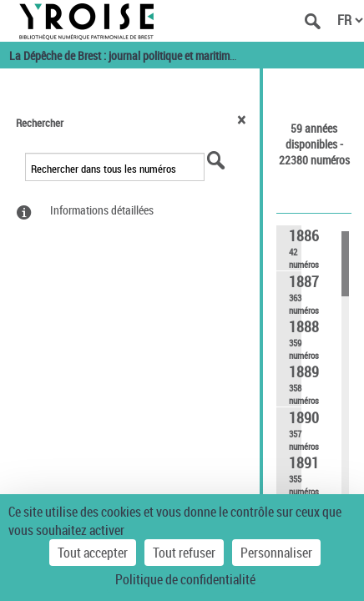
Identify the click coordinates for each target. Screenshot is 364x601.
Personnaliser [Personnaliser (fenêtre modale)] (276, 553)
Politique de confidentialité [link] (185, 579)
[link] (289, 248)
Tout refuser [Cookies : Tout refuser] (184, 553)
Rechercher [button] (40, 123)
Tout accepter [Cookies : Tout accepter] (93, 553)
